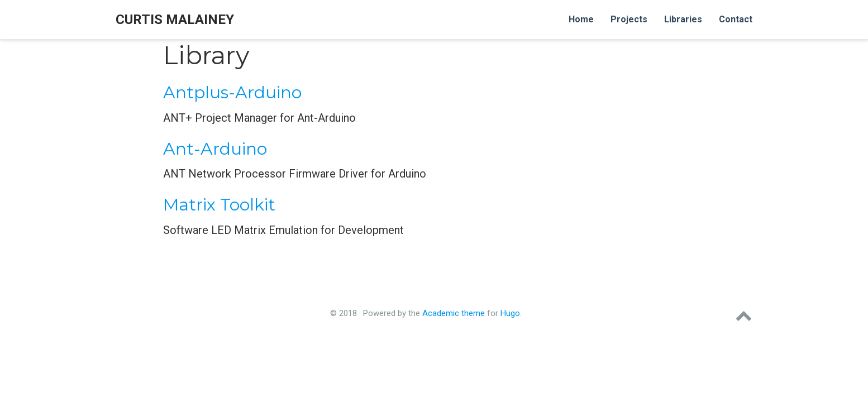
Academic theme (454, 313)
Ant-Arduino (215, 149)
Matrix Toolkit (219, 205)
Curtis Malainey (175, 20)
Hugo (510, 313)
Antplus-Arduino (232, 92)
